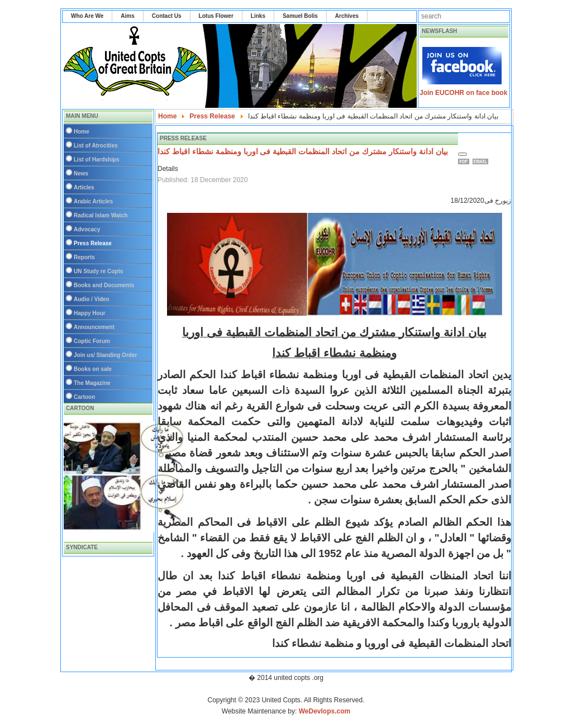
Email (482, 161)
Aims (127, 16)
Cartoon (84, 397)
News (81, 173)
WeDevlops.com (325, 711)
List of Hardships (97, 160)
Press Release (93, 243)
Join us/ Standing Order (105, 355)
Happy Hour (90, 313)
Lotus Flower (216, 16)
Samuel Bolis (300, 16)
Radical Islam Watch (101, 215)
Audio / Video (92, 299)
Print (465, 161)
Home (82, 132)
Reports (84, 257)
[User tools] (463, 154)
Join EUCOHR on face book (463, 93)
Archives (347, 16)
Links (258, 16)
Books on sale (93, 369)
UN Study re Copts (98, 271)
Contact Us (167, 16)
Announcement (94, 327)
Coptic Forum (92, 341)
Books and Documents (104, 285)
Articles (84, 187)
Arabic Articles (93, 201)
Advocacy (87, 229)
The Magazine (92, 383)
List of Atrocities (96, 146)
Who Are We (87, 16)
